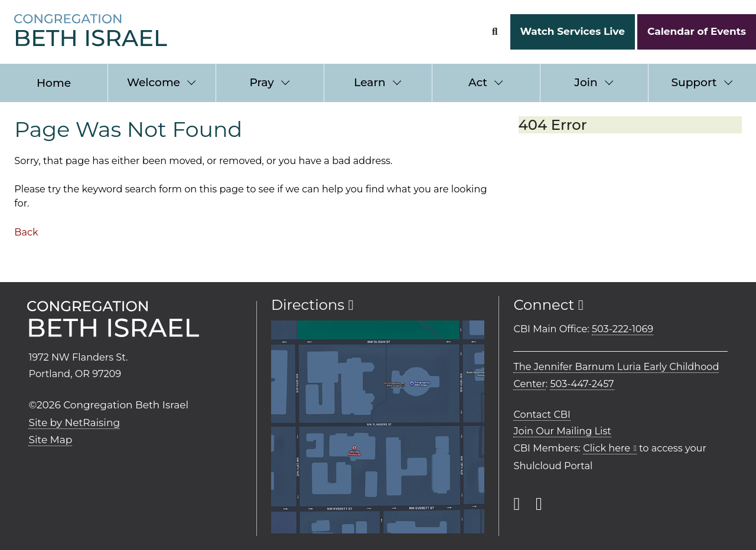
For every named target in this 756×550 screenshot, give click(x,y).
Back (26, 232)
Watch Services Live (572, 31)
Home (54, 83)
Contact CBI (542, 414)
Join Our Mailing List (562, 431)
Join (586, 82)
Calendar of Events (697, 31)
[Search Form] (495, 32)
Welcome (154, 82)
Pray (261, 82)
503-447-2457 (582, 384)
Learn (369, 82)
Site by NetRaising (74, 423)
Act (478, 82)
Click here (607, 448)
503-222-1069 (623, 329)
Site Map (50, 440)
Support (694, 82)
